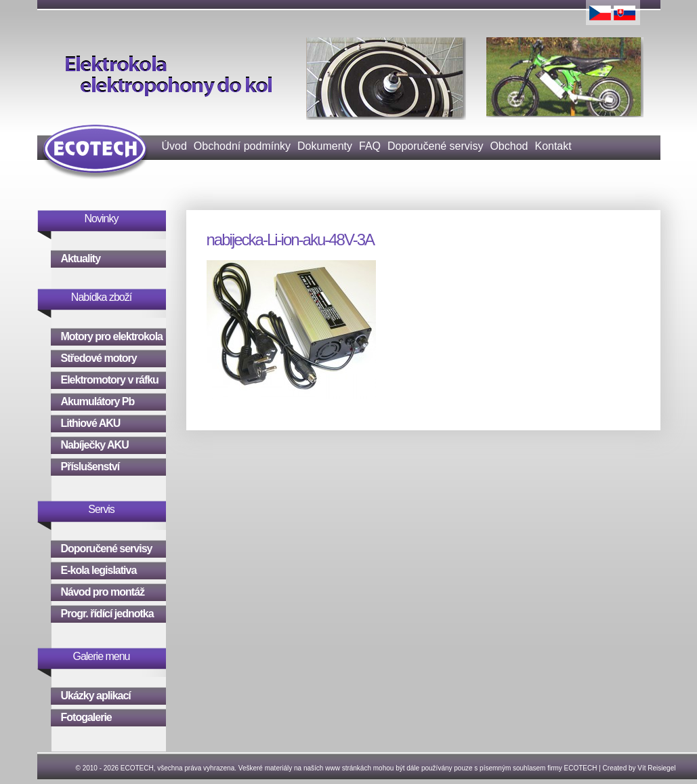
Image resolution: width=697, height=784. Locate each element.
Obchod (509, 146)
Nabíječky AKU (95, 445)
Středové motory (99, 358)
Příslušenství (90, 467)
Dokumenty (325, 146)
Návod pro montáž (103, 592)
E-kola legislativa (99, 570)
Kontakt (553, 146)
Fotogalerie (86, 717)
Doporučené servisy (435, 146)
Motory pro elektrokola (112, 336)
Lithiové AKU (91, 423)
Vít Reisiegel (656, 768)
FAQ (370, 146)
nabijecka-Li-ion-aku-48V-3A (291, 240)
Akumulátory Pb (98, 401)
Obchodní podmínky (242, 146)
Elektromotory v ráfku (110, 380)
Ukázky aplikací (96, 696)
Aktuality (81, 259)
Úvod (174, 146)
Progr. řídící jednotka (107, 614)
